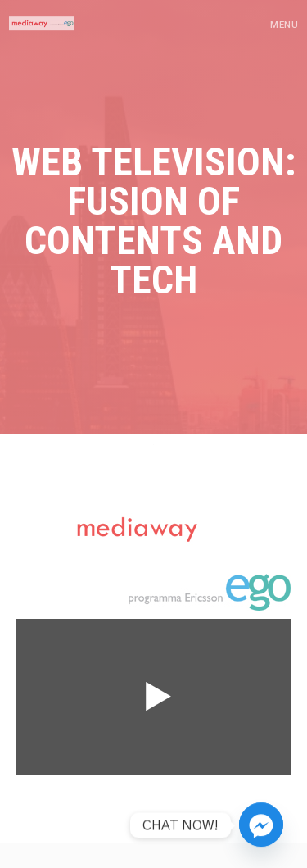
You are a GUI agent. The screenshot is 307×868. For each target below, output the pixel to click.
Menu (284, 25)
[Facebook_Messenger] (261, 825)
